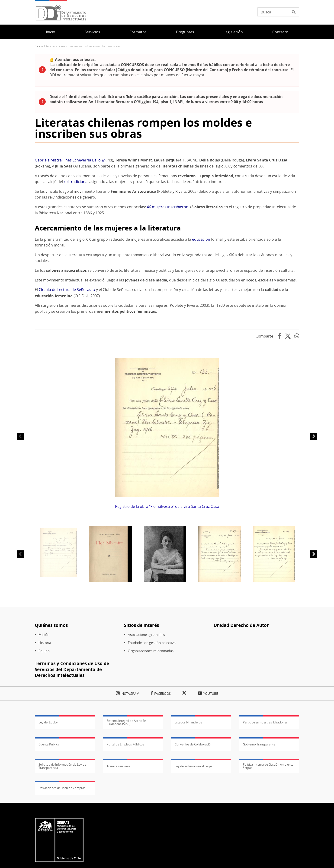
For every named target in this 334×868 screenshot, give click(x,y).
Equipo (44, 729)
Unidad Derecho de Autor (241, 703)
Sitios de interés (141, 703)
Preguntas (185, 32)
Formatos (138, 32)
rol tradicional (76, 259)
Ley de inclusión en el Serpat (194, 844)
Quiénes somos (51, 703)
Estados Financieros (188, 800)
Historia (45, 721)
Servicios (92, 32)
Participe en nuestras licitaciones (265, 800)
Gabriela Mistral (49, 238)
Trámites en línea (118, 844)
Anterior (20, 514)
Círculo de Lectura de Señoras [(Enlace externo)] (67, 367)
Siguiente (314, 514)
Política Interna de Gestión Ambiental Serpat (268, 844)
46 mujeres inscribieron (168, 285)
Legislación (233, 32)
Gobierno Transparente (259, 822)
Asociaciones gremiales (146, 712)
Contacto (280, 32)
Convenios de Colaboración (194, 822)
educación (201, 317)
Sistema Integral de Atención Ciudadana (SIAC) (126, 800)
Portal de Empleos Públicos (125, 822)
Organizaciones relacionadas (151, 729)
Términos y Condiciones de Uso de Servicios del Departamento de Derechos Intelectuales (72, 747)
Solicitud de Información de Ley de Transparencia (62, 844)
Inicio (51, 32)
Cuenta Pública (49, 822)
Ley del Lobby (48, 800)
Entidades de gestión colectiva (152, 721)
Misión (44, 712)
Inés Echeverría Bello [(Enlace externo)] (85, 238)
